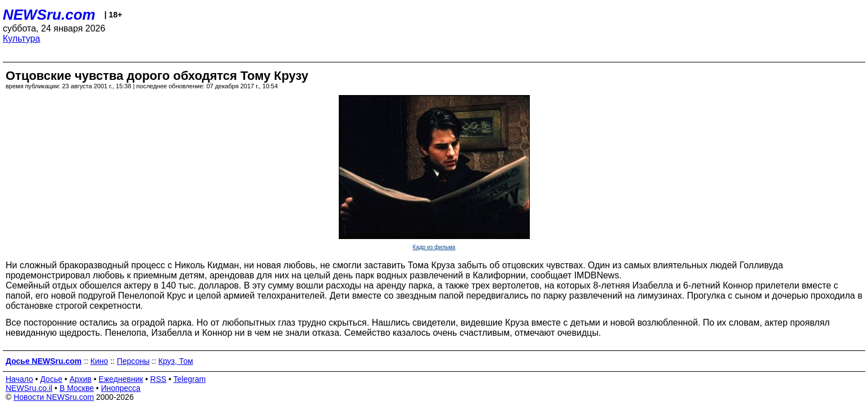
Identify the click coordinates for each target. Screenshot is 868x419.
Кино (99, 361)
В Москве (77, 388)
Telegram (190, 379)
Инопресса (121, 388)
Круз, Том (176, 361)
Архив (81, 379)
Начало (19, 379)
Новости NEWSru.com (54, 397)
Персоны (133, 361)
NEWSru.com (49, 15)
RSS (158, 379)
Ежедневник (121, 379)
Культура (22, 39)
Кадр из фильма (434, 247)
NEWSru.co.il (29, 388)
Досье (51, 379)
